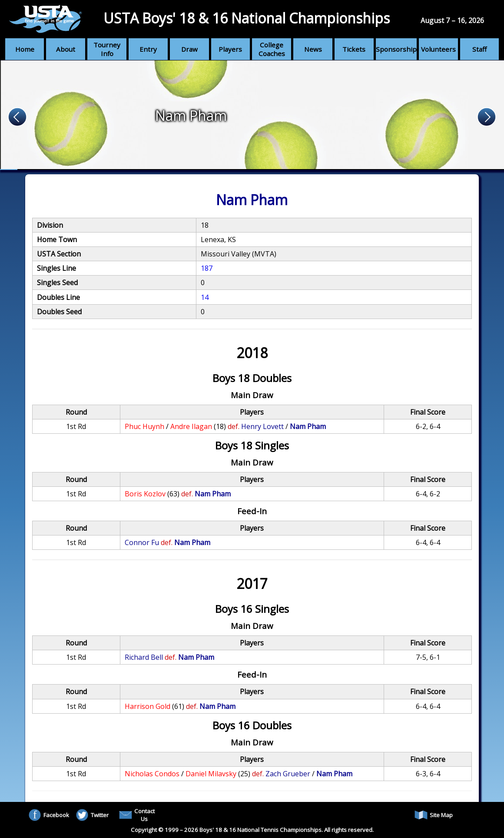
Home (25, 49)
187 (207, 268)
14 (205, 297)
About (66, 49)
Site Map (434, 815)
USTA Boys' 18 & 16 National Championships (247, 18)
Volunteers (438, 49)
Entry (148, 49)
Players (230, 49)
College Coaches (272, 49)
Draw (189, 49)
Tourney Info (107, 49)
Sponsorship (396, 49)
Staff (479, 49)
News (313, 49)
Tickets (354, 49)
